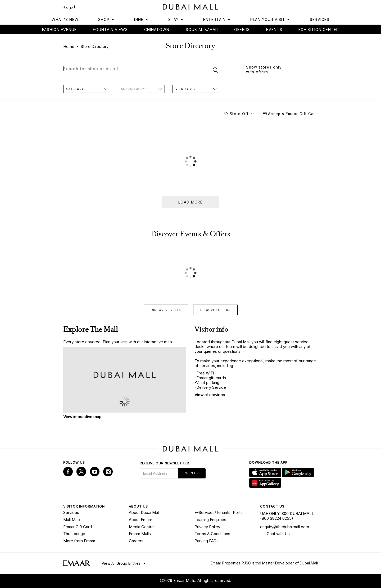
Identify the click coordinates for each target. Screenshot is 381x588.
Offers (242, 30)
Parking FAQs (207, 541)
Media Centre (141, 527)
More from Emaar (79, 541)
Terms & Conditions (212, 534)
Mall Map (72, 520)
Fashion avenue (59, 30)
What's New (65, 19)
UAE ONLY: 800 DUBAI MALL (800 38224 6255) (287, 516)
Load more (190, 202)
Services (320, 19)
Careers (136, 541)
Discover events (166, 310)
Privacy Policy (207, 527)
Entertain (217, 19)
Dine (141, 19)
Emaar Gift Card (78, 527)
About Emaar (140, 520)
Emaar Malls (140, 534)
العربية (70, 7)
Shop (106, 19)
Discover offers (215, 310)
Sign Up (192, 473)
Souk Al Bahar (202, 30)
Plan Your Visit (270, 19)
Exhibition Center (319, 30)
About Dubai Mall (144, 512)
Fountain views (110, 30)
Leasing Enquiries (210, 520)
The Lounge (74, 534)
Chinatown (157, 30)
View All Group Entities (121, 563)
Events (274, 30)
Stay (176, 19)
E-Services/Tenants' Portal (219, 512)
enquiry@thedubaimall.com (285, 527)
